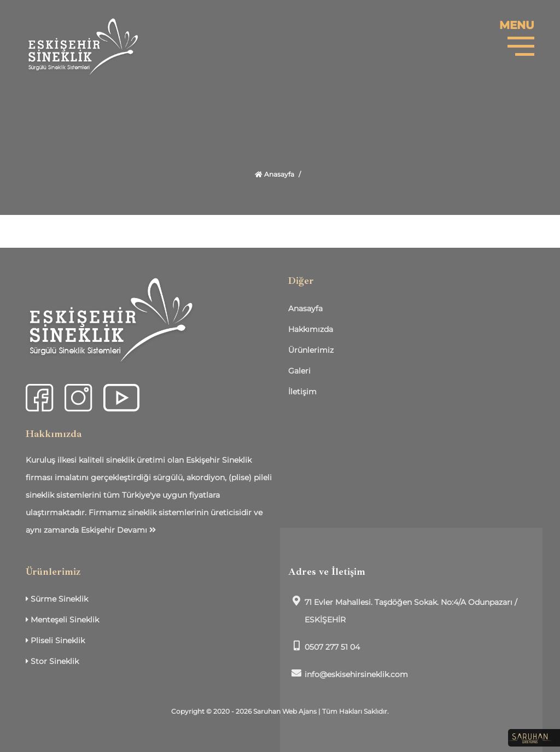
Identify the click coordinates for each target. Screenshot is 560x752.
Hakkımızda (311, 329)
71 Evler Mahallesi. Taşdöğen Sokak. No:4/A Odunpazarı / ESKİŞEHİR (403, 610)
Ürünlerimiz (311, 350)
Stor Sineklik (52, 661)
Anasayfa (275, 174)
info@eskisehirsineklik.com (348, 674)
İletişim (302, 392)
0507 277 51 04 (324, 646)
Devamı (136, 530)
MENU (517, 25)
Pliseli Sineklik (55, 640)
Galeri (299, 371)
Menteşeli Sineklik (62, 620)
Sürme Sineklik (57, 599)
